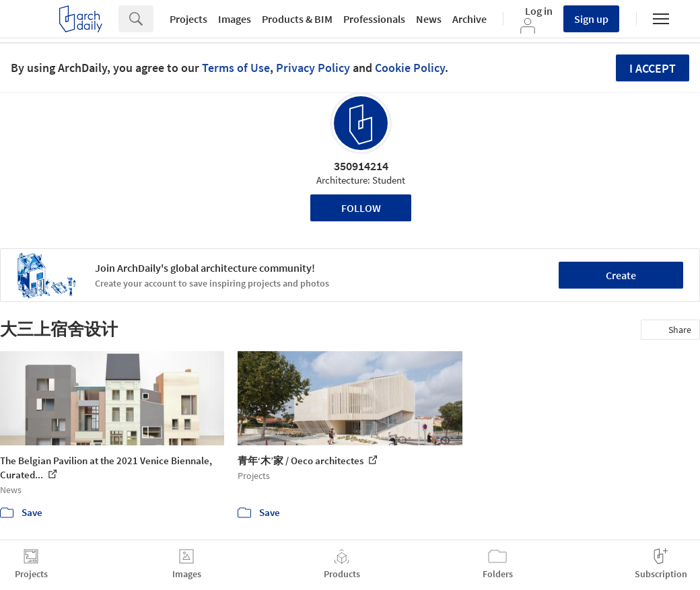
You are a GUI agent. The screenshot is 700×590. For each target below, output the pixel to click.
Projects (188, 19)
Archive (469, 19)
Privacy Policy (313, 68)
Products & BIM (297, 19)
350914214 (361, 166)
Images (235, 19)
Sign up (591, 19)
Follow (361, 208)
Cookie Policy (410, 68)
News (429, 19)
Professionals (374, 19)
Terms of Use (236, 68)
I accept (653, 68)
